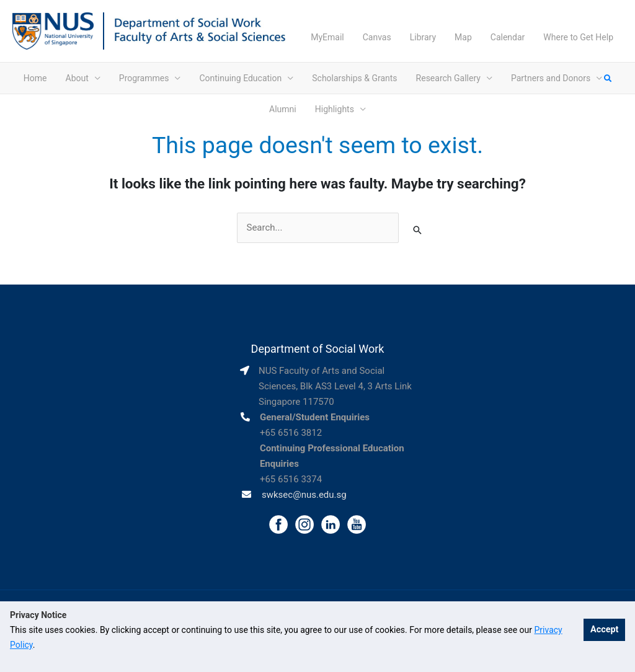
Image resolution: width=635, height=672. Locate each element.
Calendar (508, 37)
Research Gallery (448, 78)
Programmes (144, 78)
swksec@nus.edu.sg (304, 495)
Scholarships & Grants (354, 78)
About (77, 78)
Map (463, 37)
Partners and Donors (551, 78)
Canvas (377, 37)
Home (35, 78)
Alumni (283, 109)
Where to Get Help (578, 37)
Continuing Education (240, 78)
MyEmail (327, 37)
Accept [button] (604, 630)
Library (423, 37)
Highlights (335, 109)
